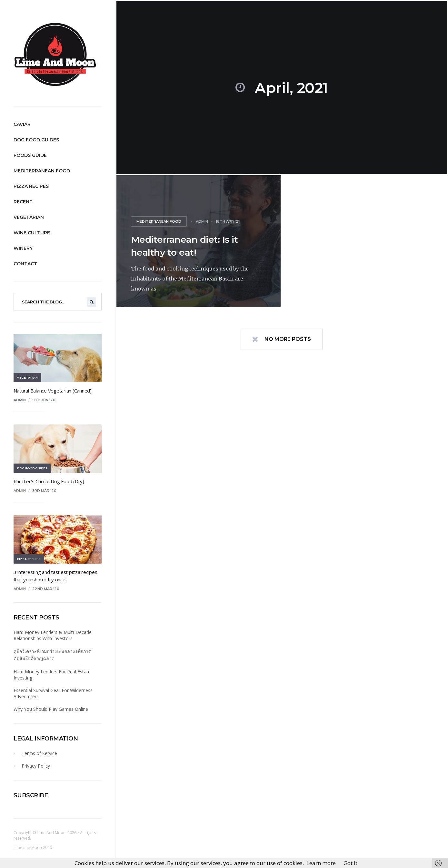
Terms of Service (39, 753)
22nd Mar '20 (46, 589)
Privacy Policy (36, 766)
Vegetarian (29, 217)
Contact (25, 264)
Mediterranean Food (42, 171)
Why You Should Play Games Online (51, 709)
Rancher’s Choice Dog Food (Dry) (49, 481)
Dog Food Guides (36, 140)
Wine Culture (32, 233)
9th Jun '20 (44, 400)
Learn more (321, 863)
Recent (23, 202)
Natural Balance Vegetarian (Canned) (53, 391)
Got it (350, 863)
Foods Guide (30, 155)
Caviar (22, 124)
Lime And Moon (51, 833)
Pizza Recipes (31, 186)
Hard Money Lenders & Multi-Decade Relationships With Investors (53, 635)
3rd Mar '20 (44, 491)
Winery (23, 248)
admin (20, 400)
